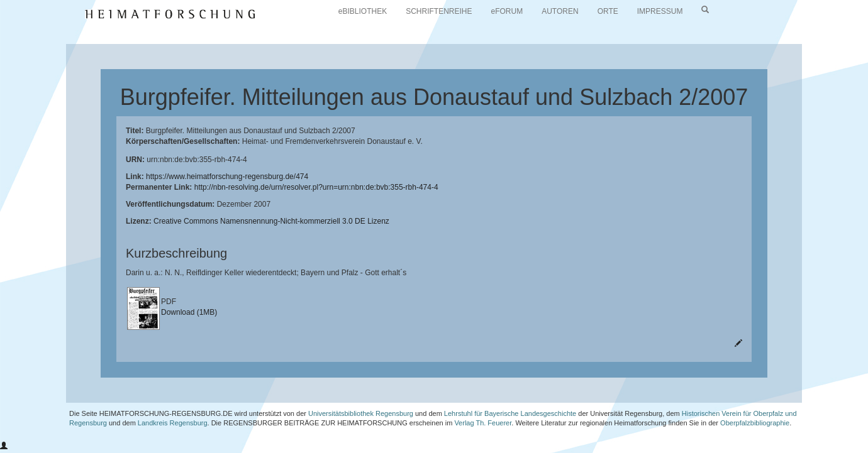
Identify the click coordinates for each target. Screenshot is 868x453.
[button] (4, 446)
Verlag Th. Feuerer (483, 423)
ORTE (608, 11)
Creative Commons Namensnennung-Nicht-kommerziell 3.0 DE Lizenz (271, 221)
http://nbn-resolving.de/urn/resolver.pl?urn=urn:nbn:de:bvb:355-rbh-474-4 (316, 187)
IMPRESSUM (660, 11)
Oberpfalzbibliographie (755, 423)
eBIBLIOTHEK (363, 11)
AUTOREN (560, 11)
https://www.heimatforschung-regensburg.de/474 (227, 177)
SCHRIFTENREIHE (439, 11)
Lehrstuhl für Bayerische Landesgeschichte (510, 413)
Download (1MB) (189, 312)
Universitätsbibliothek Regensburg (361, 413)
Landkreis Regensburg (173, 423)
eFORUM (507, 11)
